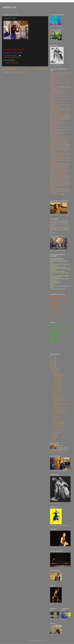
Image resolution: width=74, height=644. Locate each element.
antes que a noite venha (58, 424)
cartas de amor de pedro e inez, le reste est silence (61, 375)
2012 (53, 357)
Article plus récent (9, 69)
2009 (53, 363)
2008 (53, 365)
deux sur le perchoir (57, 388)
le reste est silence (57, 386)
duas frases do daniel (58, 398)
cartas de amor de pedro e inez (60, 378)
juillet (54, 436)
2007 (53, 367)
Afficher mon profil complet (56, 452)
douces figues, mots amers (59, 390)
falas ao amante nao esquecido (60, 422)
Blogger (45, 641)
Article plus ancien (41, 69)
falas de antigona (57, 418)
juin (54, 438)
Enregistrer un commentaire (12, 63)
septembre (56, 432)
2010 (53, 361)
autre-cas (10, 7)
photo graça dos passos (13, 57)
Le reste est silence (57, 380)
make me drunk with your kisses (60, 396)
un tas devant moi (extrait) (59, 400)
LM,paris (61, 445)
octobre (55, 373)
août (54, 434)
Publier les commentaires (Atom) (17, 72)
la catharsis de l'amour (58, 392)
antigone (55, 420)
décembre (55, 369)
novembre (55, 371)
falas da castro (56, 428)
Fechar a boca (56, 402)
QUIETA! (55, 394)
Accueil (25, 69)
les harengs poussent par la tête (60, 407)
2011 (53, 359)
